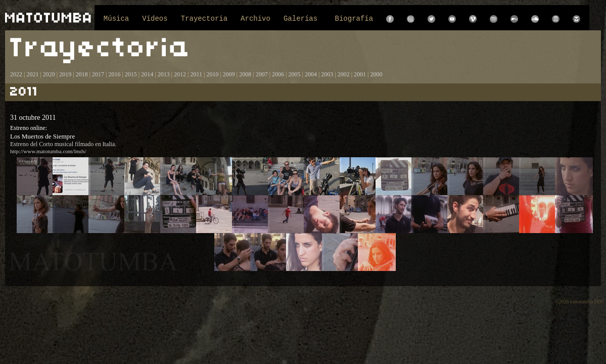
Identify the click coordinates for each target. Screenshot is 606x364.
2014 (147, 74)
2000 (377, 74)
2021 (32, 74)
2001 (360, 74)
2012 (180, 74)
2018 (82, 74)
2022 (16, 74)
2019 (65, 74)
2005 (294, 74)
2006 (278, 74)
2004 (311, 74)
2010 (212, 74)
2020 (49, 74)
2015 (131, 74)
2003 (327, 74)
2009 (229, 74)
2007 (262, 74)
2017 (97, 74)
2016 (114, 74)
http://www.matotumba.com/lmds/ (48, 151)
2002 (344, 74)
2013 (164, 74)
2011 (196, 74)
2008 (245, 74)
